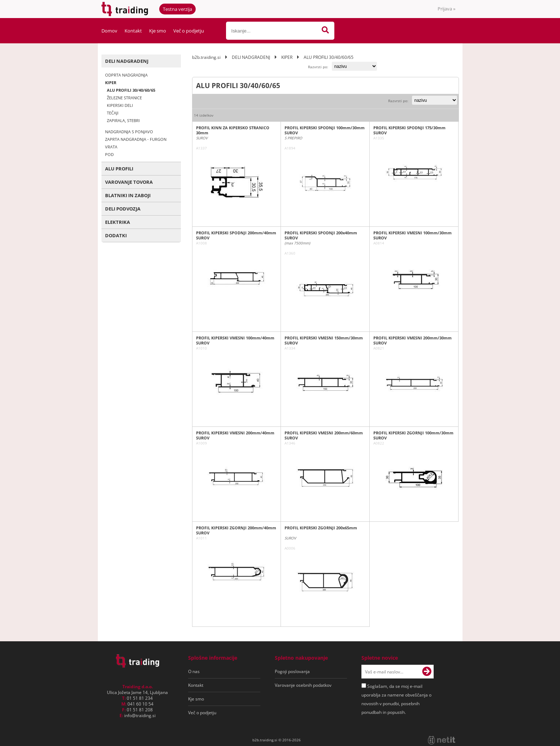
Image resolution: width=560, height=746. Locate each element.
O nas (194, 671)
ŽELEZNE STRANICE (124, 98)
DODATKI (116, 235)
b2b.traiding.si (206, 57)
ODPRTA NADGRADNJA (126, 75)
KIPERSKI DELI (120, 105)
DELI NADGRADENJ (127, 61)
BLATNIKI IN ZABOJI (128, 195)
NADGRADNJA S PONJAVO (129, 132)
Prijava (446, 9)
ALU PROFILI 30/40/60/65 (131, 90)
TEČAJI (113, 113)
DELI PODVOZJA (123, 209)
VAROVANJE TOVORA (129, 182)
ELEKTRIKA (118, 222)
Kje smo (158, 31)
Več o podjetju (189, 31)
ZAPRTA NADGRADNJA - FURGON (136, 139)
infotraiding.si (140, 715)
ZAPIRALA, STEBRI (123, 120)
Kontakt (133, 31)
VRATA (111, 147)
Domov (109, 31)
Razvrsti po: (318, 67)
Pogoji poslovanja (292, 671)
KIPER (111, 83)
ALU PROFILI (119, 169)
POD (109, 154)
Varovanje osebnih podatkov (303, 685)
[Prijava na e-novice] (427, 672)
